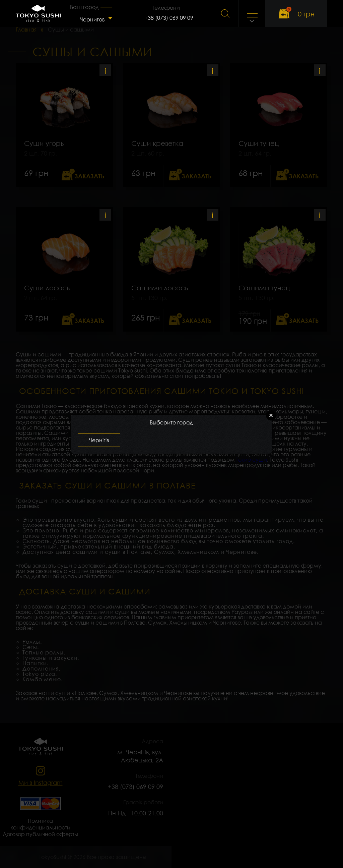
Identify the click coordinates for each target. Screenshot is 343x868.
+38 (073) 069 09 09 (169, 18)
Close (271, 415)
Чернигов (92, 19)
